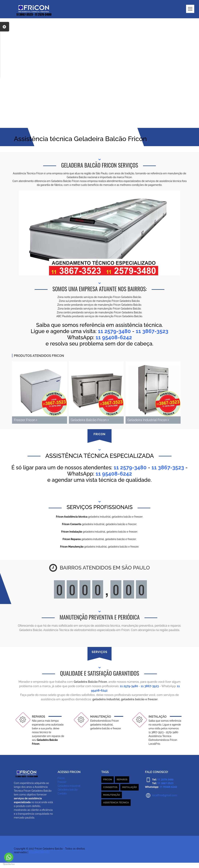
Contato (62, 793)
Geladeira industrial (69, 786)
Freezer (62, 782)
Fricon (61, 778)
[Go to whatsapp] (9, 857)
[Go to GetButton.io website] (9, 864)
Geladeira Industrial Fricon (148, 420)
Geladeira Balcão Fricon (90, 420)
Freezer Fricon (26, 420)
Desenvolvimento (39, 852)
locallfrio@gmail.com (165, 795)
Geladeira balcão (68, 790)
